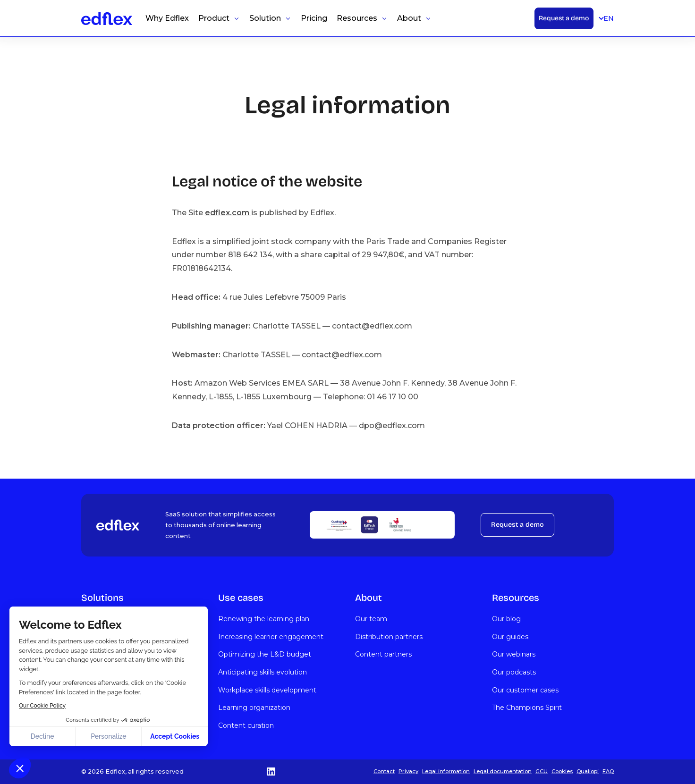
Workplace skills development (267, 690)
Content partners (383, 654)
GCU (542, 771)
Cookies (562, 771)
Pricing (314, 18)
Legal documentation (503, 771)
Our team (371, 619)
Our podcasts (514, 672)
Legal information (446, 771)
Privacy (408, 771)
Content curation (246, 725)
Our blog (506, 619)
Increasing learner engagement (271, 637)
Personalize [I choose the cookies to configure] (108, 736)
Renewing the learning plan (264, 619)
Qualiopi (588, 771)
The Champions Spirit (527, 708)
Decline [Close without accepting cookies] (42, 736)
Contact (384, 771)
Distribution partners (389, 637)
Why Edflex (167, 18)
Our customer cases (525, 690)
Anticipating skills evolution (263, 672)
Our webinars (514, 654)
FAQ (608, 771)
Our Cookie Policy (42, 706)
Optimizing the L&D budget (265, 654)
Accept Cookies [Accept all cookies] (175, 736)
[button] (20, 768)
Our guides (510, 637)
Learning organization (254, 708)
